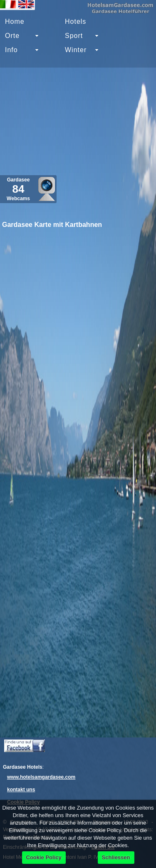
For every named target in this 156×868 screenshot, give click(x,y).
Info (11, 50)
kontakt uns (21, 790)
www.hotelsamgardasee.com (41, 777)
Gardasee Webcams (18, 189)
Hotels (76, 21)
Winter (76, 50)
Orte (12, 36)
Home (15, 21)
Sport (74, 36)
